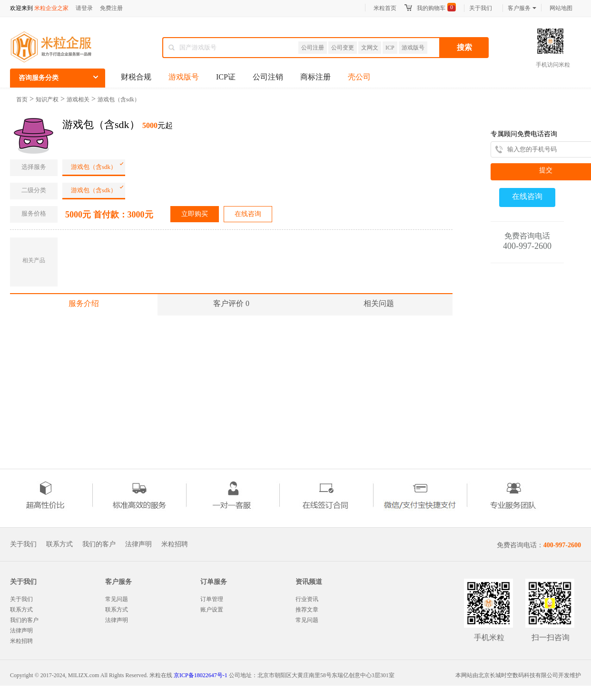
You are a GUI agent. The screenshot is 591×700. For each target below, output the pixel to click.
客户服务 (522, 8)
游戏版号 (413, 48)
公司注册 (313, 48)
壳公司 (359, 77)
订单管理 (212, 599)
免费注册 (111, 8)
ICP (390, 48)
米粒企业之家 (51, 8)
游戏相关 (78, 99)
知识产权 (47, 99)
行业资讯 (307, 599)
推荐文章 (307, 610)
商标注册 (315, 77)
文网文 (370, 48)
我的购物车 (431, 8)
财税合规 (136, 77)
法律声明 (138, 544)
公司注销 (268, 77)
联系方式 (59, 544)
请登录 (84, 8)
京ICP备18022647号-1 (201, 675)
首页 (22, 99)
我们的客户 (99, 544)
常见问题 (117, 599)
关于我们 (481, 8)
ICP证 (226, 77)
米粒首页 (385, 8)
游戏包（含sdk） (119, 99)
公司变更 (343, 48)
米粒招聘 (175, 544)
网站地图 (561, 8)
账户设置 (212, 610)
